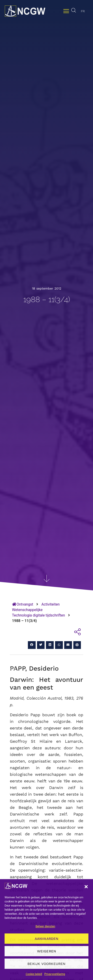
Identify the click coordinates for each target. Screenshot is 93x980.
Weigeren (47, 951)
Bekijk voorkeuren (46, 964)
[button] (86, 887)
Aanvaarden (47, 939)
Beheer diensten (45, 926)
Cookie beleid (34, 974)
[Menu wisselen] (66, 11)
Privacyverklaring (55, 974)
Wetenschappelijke (27, 610)
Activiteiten (50, 604)
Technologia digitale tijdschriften (39, 615)
